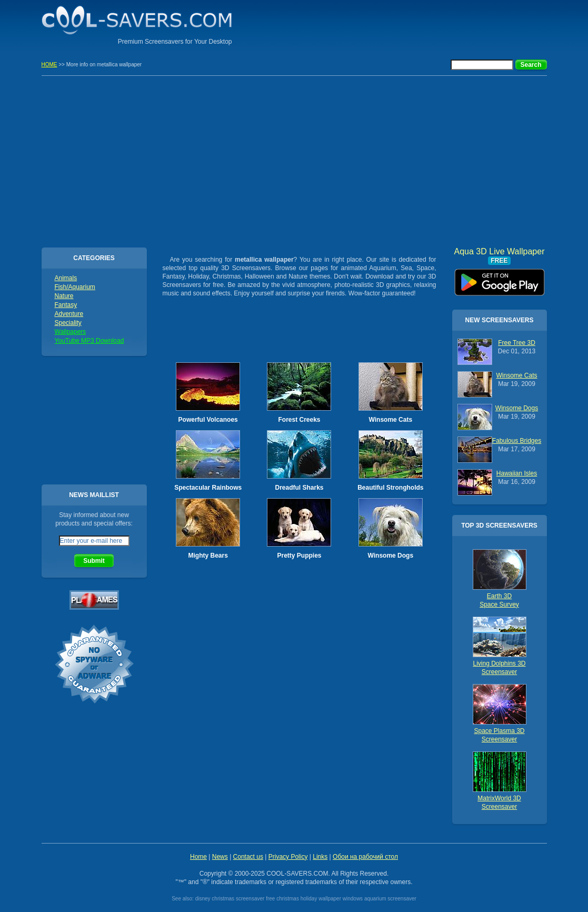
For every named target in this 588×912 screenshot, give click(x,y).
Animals (66, 278)
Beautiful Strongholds (390, 488)
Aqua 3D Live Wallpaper (500, 279)
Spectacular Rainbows (208, 488)
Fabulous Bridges (517, 441)
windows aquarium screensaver (380, 899)
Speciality (68, 323)
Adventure (69, 314)
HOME (49, 65)
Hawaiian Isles (517, 473)
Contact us (248, 857)
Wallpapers (71, 332)
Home (198, 857)
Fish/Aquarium (75, 287)
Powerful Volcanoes (208, 420)
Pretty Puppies (299, 556)
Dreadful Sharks (299, 488)
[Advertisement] (424, 24)
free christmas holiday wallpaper (303, 899)
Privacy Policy (288, 857)
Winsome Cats (391, 420)
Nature (64, 296)
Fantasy (66, 305)
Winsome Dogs (391, 556)
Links (320, 857)
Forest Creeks (299, 420)
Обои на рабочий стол (365, 857)
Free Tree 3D (517, 343)
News (220, 857)
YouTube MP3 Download (89, 341)
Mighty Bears (208, 556)
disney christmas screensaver (230, 899)
